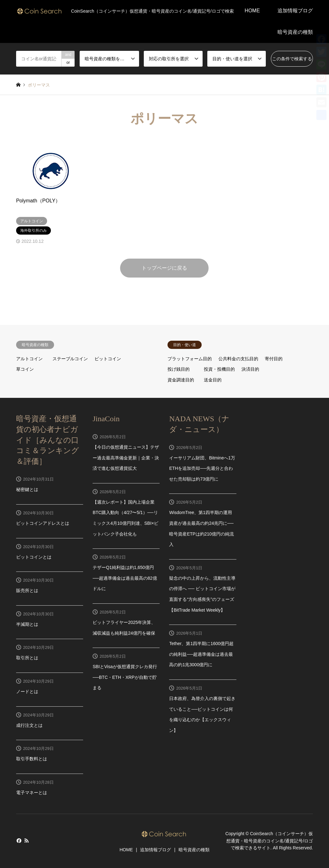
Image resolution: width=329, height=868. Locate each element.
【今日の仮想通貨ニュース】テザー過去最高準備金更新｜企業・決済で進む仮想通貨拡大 (126, 458)
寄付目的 (274, 359)
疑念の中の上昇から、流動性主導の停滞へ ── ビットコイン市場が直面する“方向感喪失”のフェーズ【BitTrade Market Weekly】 (202, 594)
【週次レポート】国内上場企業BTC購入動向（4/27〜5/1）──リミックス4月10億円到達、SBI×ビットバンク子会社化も (125, 518)
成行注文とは (29, 725)
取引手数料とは (32, 759)
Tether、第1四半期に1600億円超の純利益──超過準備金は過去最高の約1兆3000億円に (201, 654)
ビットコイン (108, 359)
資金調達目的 (181, 380)
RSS (27, 841)
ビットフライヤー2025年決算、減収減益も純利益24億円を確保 (124, 628)
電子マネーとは (32, 793)
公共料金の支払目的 (238, 359)
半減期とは (27, 624)
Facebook (18, 841)
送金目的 (213, 380)
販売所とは (27, 590)
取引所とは (27, 658)
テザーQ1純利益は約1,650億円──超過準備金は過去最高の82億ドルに (125, 578)
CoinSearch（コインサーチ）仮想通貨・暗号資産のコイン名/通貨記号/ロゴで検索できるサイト (270, 841)
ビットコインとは (34, 557)
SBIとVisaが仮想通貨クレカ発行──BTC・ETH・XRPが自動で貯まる (125, 677)
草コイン (25, 369)
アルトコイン (29, 359)
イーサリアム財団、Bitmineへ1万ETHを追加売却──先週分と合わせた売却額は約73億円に (202, 468)
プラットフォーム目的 (190, 359)
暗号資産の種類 (295, 32)
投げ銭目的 (179, 369)
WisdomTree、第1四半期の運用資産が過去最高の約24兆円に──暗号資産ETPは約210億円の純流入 (201, 528)
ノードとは (27, 691)
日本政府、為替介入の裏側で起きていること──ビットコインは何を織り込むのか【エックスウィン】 (202, 714)
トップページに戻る (164, 268)
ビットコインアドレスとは (43, 523)
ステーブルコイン (70, 359)
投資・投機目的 (219, 369)
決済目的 (250, 369)
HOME (252, 11)
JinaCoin (106, 419)
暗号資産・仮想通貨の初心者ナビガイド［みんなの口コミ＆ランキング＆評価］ (48, 440)
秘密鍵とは (27, 489)
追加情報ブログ (295, 11)
